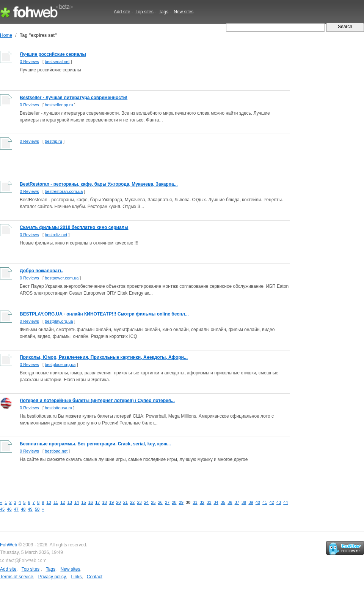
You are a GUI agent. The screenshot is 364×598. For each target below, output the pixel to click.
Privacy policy (52, 577)
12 (63, 502)
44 (286, 502)
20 (118, 502)
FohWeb (9, 545)
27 (167, 502)
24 (146, 502)
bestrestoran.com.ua (64, 191)
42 (272, 502)
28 (174, 502)
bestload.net (56, 451)
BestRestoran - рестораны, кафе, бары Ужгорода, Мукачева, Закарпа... (99, 184)
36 (230, 502)
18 (105, 502)
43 (279, 502)
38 (244, 502)
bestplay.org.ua (59, 321)
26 (160, 502)
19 (111, 502)
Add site (122, 12)
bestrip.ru (53, 141)
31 (195, 502)
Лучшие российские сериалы (53, 54)
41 (265, 502)
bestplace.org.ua (60, 364)
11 (56, 502)
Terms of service (16, 577)
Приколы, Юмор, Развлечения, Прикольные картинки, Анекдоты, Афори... (104, 357)
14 (77, 502)
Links (76, 577)
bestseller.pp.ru (59, 105)
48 (23, 509)
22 (132, 502)
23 (139, 502)
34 (216, 502)
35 (223, 502)
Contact (95, 577)
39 (251, 502)
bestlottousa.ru (58, 408)
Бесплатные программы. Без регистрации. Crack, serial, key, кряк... (95, 444)
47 (16, 509)
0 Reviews (29, 62)
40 (258, 502)
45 (2, 509)
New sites (184, 12)
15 (83, 502)
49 (30, 509)
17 (97, 502)
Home (6, 35)
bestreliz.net (56, 235)
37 (237, 502)
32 (202, 502)
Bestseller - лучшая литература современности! (74, 98)
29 (181, 502)
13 (70, 502)
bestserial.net (57, 62)
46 (9, 509)
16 (91, 502)
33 (209, 502)
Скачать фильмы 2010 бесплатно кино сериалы (74, 227)
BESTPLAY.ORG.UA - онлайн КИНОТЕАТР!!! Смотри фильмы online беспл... (104, 314)
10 (49, 502)
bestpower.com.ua (62, 278)
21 (126, 502)
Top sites (144, 12)
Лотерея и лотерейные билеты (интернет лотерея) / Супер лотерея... (97, 401)
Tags (164, 12)
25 (153, 502)
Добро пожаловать (41, 271)
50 (37, 509)
